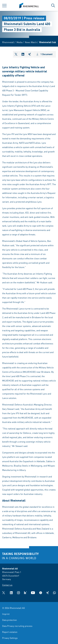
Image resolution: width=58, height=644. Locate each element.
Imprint (6, 614)
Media (19, 42)
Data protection (10, 620)
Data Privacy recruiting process (17, 626)
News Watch (31, 42)
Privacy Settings (10, 638)
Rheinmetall (8, 42)
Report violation (10, 632)
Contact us (7, 585)
